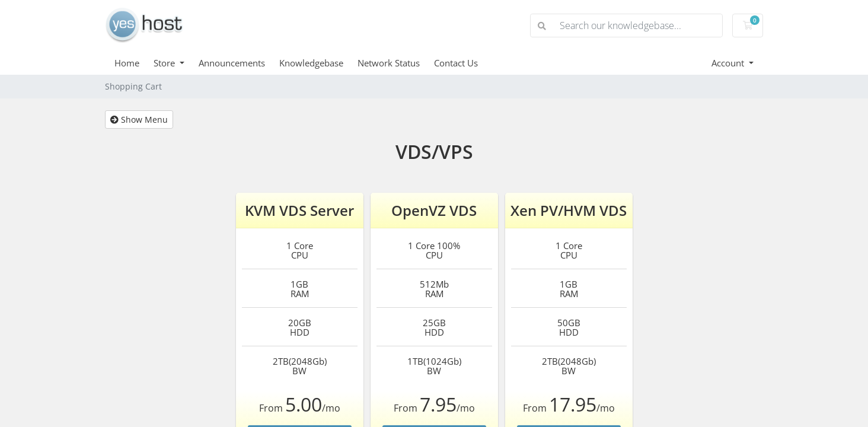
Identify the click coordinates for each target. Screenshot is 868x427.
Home (127, 63)
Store (165, 63)
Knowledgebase (311, 63)
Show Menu (139, 120)
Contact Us (456, 63)
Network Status (389, 63)
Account (729, 63)
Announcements (232, 63)
